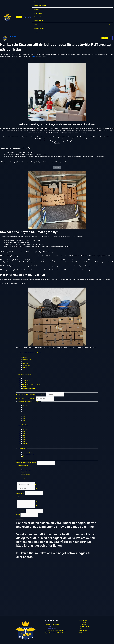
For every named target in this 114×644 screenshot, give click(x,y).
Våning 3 (24, 421)
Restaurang (25, 366)
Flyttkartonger (26, 383)
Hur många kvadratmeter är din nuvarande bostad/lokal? (31, 397)
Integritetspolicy (81, 630)
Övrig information (21, 496)
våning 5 (24, 438)
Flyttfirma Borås (38, 13)
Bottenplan (25, 409)
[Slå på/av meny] (109, 17)
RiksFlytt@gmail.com (50, 628)
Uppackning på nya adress (29, 391)
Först (36, 487)
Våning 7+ (24, 423)
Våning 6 (24, 419)
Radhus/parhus (26, 368)
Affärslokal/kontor (27, 362)
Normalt (24, 475)
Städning (24, 389)
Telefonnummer (21, 513)
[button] (18, 17)
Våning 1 (24, 413)
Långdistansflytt (38, 17)
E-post (18, 517)
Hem (35, 2)
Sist (36, 491)
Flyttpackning (80, 622)
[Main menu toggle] (111, 39)
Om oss (36, 24)
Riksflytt (33, 59)
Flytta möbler (80, 624)
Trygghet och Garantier (40, 6)
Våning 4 (24, 411)
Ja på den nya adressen (28, 457)
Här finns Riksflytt (38, 21)
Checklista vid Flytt (39, 28)
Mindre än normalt (27, 473)
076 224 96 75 (48, 626)
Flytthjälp (36, 9)
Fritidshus (24, 370)
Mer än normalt (26, 477)
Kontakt (36, 32)
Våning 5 (24, 415)
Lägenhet (24, 360)
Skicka (20, 521)
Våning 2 (24, 417)
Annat (23, 372)
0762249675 (27, 17)
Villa (23, 364)
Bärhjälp (24, 381)
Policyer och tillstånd (82, 626)
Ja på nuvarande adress (28, 455)
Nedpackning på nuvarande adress (31, 387)
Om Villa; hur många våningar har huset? (27, 465)
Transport (24, 385)
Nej (23, 459)
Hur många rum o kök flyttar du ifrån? (26, 401)
